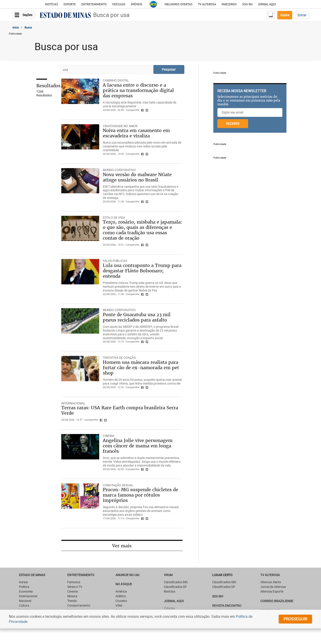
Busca (28, 27)
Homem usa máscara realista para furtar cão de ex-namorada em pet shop (141, 368)
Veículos (119, 4)
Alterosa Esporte (272, 591)
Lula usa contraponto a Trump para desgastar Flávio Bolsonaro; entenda (142, 271)
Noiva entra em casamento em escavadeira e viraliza (136, 133)
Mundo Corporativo (119, 170)
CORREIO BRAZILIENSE (277, 601)
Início (16, 27)
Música (72, 596)
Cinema (73, 591)
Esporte (70, 4)
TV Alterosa (207, 4)
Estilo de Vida (114, 217)
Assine (285, 15)
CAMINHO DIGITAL (116, 80)
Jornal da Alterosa (273, 587)
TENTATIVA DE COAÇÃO (119, 358)
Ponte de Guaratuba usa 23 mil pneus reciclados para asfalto (137, 317)
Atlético (121, 596)
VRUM (168, 575)
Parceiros (229, 4)
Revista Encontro (227, 606)
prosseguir (295, 619)
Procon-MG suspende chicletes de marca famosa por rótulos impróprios (140, 495)
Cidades (169, 608)
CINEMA (109, 436)
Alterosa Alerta (271, 582)
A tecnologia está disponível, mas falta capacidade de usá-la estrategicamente (140, 104)
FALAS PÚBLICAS (115, 261)
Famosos (74, 582)
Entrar (302, 15)
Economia (26, 591)
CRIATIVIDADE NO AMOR (120, 126)
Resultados (48, 86)
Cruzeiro (121, 601)
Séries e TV (75, 587)
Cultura (24, 605)
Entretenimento (94, 4)
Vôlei (119, 605)
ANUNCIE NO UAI (127, 575)
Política (24, 587)
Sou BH (247, 4)
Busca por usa (111, 15)
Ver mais (122, 546)
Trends (72, 601)
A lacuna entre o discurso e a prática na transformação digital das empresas (138, 90)
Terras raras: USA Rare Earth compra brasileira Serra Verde (120, 410)
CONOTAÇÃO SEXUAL (118, 485)
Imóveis (137, 4)
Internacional (73, 403)
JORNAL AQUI (267, 4)
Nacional (25, 601)
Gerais (23, 582)
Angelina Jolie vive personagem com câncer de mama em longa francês (138, 446)
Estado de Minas (32, 575)
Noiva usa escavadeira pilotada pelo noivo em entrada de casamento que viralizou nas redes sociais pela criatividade (142, 146)
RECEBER (233, 123)
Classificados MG (176, 582)
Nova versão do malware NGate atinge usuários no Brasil (137, 177)
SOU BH (218, 596)
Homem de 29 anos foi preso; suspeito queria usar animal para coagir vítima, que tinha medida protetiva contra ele (142, 381)
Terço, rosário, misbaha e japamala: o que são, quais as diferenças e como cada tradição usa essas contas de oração (142, 230)
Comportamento (79, 605)
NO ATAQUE (124, 584)
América (121, 591)
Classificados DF (175, 587)
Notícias (51, 4)
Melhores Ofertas (178, 4)
